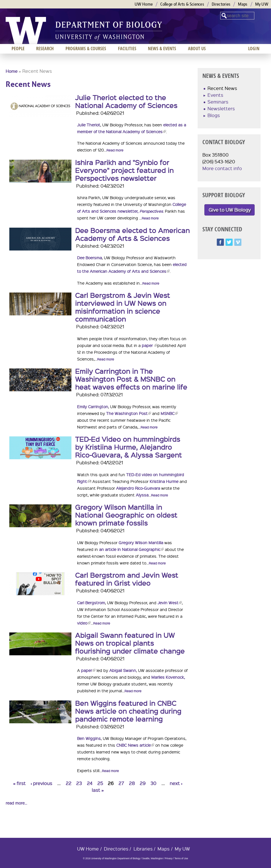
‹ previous (41, 783)
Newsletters (221, 108)
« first (19, 783)
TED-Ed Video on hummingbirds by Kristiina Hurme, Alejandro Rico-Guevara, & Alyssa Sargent (128, 447)
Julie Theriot (89, 125)
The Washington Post (129, 413)
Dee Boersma (89, 258)
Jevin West (170, 603)
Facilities (127, 49)
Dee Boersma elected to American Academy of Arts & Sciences (132, 234)
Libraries (143, 849)
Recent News (222, 88)
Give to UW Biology (230, 210)
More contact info (222, 168)
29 (143, 783)
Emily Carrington (93, 406)
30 (153, 783)
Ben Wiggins (89, 738)
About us (197, 49)
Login (254, 49)
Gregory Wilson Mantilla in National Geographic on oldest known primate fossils (126, 515)
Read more (115, 150)
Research (45, 49)
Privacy (169, 859)
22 (69, 783)
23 (79, 783)
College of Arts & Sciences (182, 4)
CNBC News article (135, 745)
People (18, 49)
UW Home (144, 4)
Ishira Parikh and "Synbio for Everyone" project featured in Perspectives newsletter (124, 170)
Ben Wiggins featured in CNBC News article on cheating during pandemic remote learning (128, 711)
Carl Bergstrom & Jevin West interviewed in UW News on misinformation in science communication (123, 307)
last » (98, 790)
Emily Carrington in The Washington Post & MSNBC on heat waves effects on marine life (131, 379)
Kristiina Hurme (164, 481)
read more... (16, 803)
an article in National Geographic (131, 549)
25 (100, 783)
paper (149, 345)
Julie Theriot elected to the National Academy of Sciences (126, 101)
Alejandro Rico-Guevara (138, 488)
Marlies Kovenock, (168, 677)
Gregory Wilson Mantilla (141, 542)
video (84, 623)
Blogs (214, 115)
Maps (243, 4)
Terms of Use (181, 859)
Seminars (218, 102)
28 (132, 783)
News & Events (162, 49)
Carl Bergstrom (91, 603)
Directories (221, 4)
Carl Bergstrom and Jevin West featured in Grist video (127, 579)
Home (12, 71)
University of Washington (26, 30)
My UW (262, 4)
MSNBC (169, 413)
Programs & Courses (86, 49)
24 (90, 783)
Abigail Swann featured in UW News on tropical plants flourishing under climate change (130, 643)
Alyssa (142, 495)
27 (121, 783)
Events (215, 95)
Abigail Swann (123, 670)
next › (176, 783)
